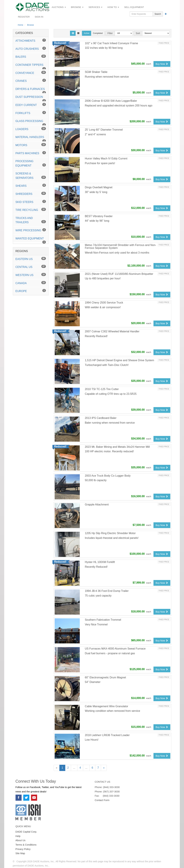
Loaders (31, 129)
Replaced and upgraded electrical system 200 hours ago (119, 106)
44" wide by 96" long (97, 221)
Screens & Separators (31, 176)
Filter (110, 33)
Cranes (31, 81)
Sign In (39, 17)
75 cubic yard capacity (98, 596)
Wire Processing (31, 230)
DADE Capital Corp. (26, 832)
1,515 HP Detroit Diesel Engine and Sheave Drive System (119, 360)
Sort (138, 33)
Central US (31, 267)
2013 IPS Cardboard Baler (101, 418)
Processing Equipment (31, 163)
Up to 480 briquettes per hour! (103, 278)
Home (21, 25)
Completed (98, 33)
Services (95, 7)
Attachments (31, 40)
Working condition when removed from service (112, 711)
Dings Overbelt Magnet (99, 187)
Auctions (59, 7)
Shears (31, 185)
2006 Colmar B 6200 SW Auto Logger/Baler (111, 101)
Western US (31, 275)
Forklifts (31, 113)
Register (24, 17)
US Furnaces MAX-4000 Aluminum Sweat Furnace (115, 649)
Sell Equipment (134, 7)
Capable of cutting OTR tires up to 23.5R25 (111, 394)
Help (18, 836)
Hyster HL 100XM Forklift (100, 562)
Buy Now (162, 64)
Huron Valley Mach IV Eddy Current (106, 159)
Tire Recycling (31, 210)
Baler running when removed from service (110, 423)
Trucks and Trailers (31, 220)
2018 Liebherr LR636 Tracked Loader (107, 735)
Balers (31, 56)
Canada (31, 283)
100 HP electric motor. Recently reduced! (109, 451)
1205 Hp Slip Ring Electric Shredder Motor (110, 533)
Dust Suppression (31, 98)
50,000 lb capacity (96, 480)
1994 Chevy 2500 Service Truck (104, 303)
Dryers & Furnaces (31, 90)
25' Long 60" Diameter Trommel (104, 130)
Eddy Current (31, 105)
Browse (77, 7)
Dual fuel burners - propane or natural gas (110, 653)
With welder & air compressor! (103, 307)
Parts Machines (31, 153)
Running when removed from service (107, 77)
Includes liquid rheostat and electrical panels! (112, 538)
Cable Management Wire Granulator (107, 706)
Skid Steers (31, 202)
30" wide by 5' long (96, 192)
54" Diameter (93, 682)
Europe (31, 291)
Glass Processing (31, 122)
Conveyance (31, 73)
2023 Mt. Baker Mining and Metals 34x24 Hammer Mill (117, 447)
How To (113, 7)
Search (158, 14)
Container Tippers (31, 66)
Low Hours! (92, 740)
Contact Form (102, 800)
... (74, 768)
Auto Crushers (31, 49)
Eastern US (31, 259)
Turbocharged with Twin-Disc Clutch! (107, 365)
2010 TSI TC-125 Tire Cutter (102, 389)
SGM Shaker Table (96, 72)
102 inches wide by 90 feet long (104, 48)
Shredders (31, 194)
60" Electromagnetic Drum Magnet (105, 677)
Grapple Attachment (97, 505)
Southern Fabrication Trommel (103, 620)
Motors (31, 145)
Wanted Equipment (31, 240)
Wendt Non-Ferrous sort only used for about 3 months (117, 253)
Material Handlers (31, 138)
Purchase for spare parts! (100, 163)
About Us (20, 840)
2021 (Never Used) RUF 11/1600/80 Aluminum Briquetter (119, 274)
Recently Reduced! (96, 336)
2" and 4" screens (95, 134)
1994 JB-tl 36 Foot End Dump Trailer (107, 591)
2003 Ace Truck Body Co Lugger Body (108, 476)
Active (87, 33)
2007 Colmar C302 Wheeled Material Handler (112, 331)
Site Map (20, 853)
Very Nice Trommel (96, 624)
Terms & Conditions (26, 845)
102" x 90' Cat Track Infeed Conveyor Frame (111, 43)
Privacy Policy (23, 849)
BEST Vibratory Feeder (99, 216)
